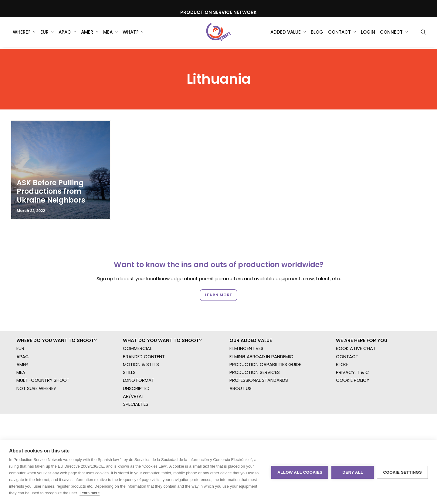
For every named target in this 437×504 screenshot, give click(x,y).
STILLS (129, 351)
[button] (423, 33)
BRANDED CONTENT (144, 335)
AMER (90, 33)
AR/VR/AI (133, 375)
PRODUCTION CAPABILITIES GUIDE (265, 343)
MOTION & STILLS (141, 343)
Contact (342, 33)
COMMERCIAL (137, 327)
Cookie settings (402, 472)
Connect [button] (394, 33)
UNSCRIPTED (136, 366)
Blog (317, 33)
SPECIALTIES (136, 383)
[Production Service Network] (219, 33)
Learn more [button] (218, 276)
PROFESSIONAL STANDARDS (259, 359)
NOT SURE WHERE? (36, 366)
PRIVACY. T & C (352, 351)
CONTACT (347, 335)
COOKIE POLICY (353, 359)
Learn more (90, 493)
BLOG (342, 343)
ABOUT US (241, 366)
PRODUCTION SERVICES (255, 351)
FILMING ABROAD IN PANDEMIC (261, 335)
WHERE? (24, 33)
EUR (47, 33)
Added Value (288, 33)
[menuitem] (24, 33)
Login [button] (368, 33)
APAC (67, 33)
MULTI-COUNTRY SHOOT (43, 359)
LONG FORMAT (139, 359)
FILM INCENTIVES (246, 327)
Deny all (353, 472)
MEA (110, 33)
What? (133, 33)
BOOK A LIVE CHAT (356, 327)
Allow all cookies (300, 472)
